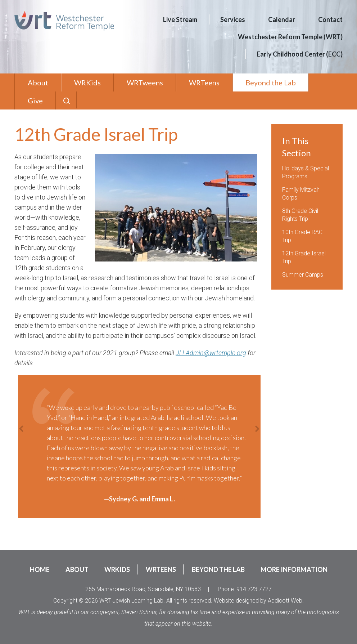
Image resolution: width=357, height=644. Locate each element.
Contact (330, 19)
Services (233, 19)
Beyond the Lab (271, 82)
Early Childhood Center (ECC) (300, 54)
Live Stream (180, 19)
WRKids (87, 82)
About (38, 82)
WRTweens (145, 82)
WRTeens (204, 82)
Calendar (282, 19)
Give (35, 100)
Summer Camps (303, 275)
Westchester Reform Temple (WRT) (290, 37)
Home (40, 569)
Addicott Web (285, 601)
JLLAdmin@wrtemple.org (211, 353)
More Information (294, 569)
